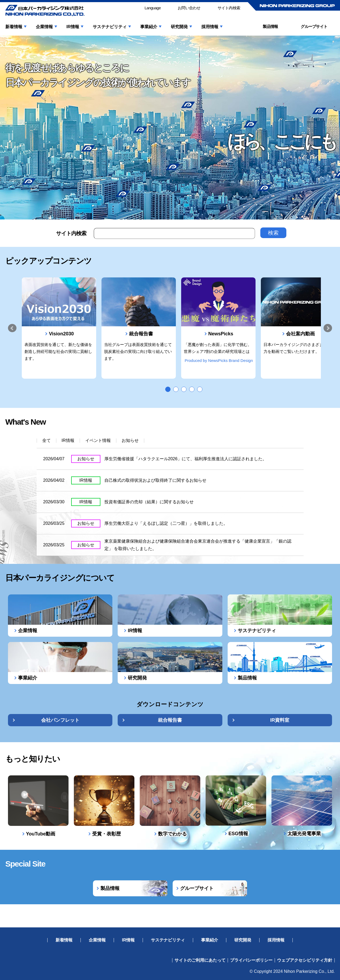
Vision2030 (61, 334)
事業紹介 (149, 27)
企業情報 (44, 27)
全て (46, 441)
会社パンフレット (60, 720)
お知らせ (130, 441)
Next (328, 328)
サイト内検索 (229, 8)
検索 (273, 233)
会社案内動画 (300, 334)
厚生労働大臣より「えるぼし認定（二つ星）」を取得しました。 (166, 523)
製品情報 (270, 26)
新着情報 (14, 27)
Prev (12, 328)
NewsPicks (221, 334)
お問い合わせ (189, 8)
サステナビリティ (110, 27)
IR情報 (73, 27)
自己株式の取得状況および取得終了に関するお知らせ (155, 480)
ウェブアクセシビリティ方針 (305, 960)
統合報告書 (141, 334)
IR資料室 (280, 720)
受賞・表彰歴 (107, 834)
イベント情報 (98, 441)
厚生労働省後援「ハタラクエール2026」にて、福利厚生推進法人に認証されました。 (186, 459)
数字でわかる (172, 834)
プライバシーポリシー (251, 960)
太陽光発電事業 (304, 834)
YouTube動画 (41, 834)
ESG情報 (238, 834)
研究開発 (179, 27)
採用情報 (210, 27)
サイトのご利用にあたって (200, 960)
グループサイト (314, 26)
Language (153, 8)
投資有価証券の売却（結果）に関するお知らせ (149, 502)
